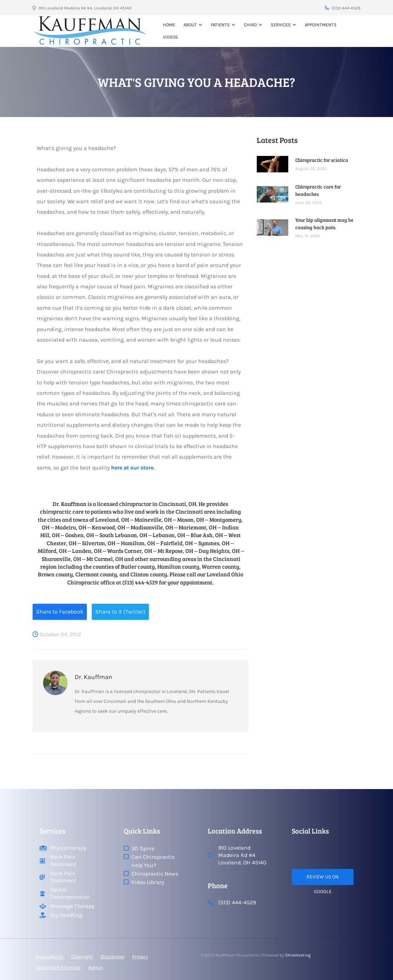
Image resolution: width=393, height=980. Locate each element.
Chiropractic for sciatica (322, 160)
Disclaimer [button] (112, 957)
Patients (220, 25)
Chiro (250, 25)
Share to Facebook (60, 612)
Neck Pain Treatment (63, 877)
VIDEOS (170, 37)
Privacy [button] (140, 957)
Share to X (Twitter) (120, 612)
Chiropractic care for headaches (318, 190)
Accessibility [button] (50, 957)
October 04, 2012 (57, 634)
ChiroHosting (298, 955)
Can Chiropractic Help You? (153, 861)
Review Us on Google (323, 879)
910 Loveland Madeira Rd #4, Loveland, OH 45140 (82, 8)
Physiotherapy (68, 848)
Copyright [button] (82, 957)
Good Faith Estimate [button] (58, 968)
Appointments (321, 25)
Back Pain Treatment (63, 861)
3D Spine (143, 848)
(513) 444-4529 (343, 8)
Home (169, 25)
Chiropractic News (155, 874)
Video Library (148, 882)
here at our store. (133, 468)
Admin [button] (95, 968)
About (190, 25)
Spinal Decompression (70, 893)
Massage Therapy (72, 906)
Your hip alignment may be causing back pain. (324, 224)
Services (281, 25)
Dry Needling (66, 915)
